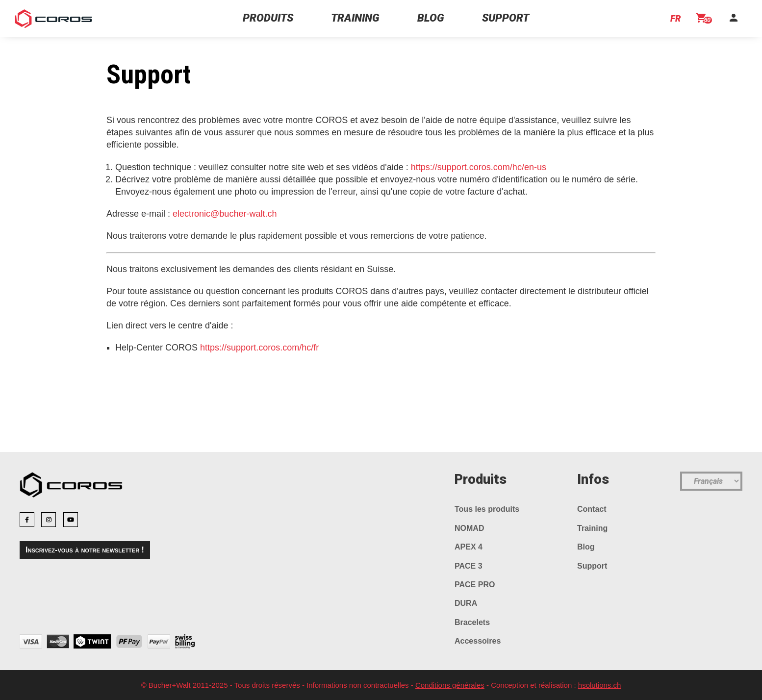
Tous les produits (487, 509)
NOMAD (469, 528)
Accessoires (478, 641)
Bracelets (472, 622)
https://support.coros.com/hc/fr (259, 348)
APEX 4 (469, 547)
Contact (592, 509)
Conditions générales (450, 685)
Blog (586, 547)
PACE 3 (469, 566)
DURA (466, 603)
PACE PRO (475, 585)
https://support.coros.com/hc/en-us (479, 167)
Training (592, 528)
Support (592, 566)
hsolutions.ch (600, 685)
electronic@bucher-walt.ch (225, 214)
